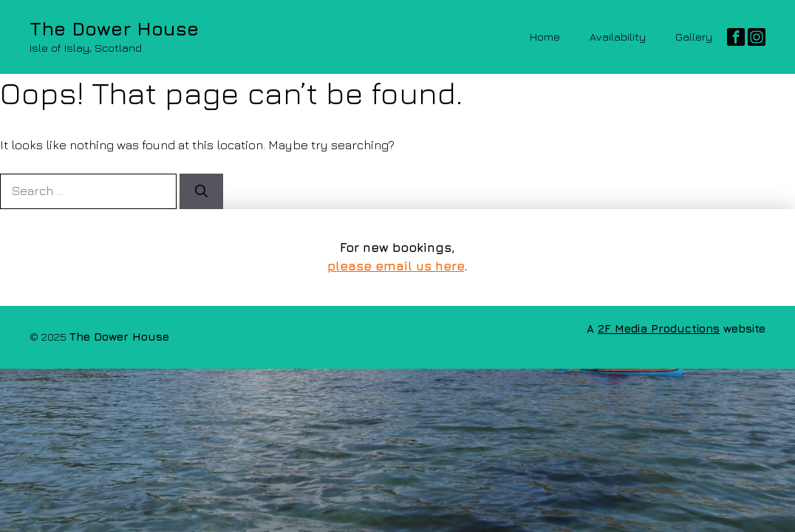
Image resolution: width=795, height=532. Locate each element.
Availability (618, 37)
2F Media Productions (659, 328)
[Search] (201, 191)
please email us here (396, 266)
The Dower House (114, 28)
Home (545, 37)
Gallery (694, 37)
